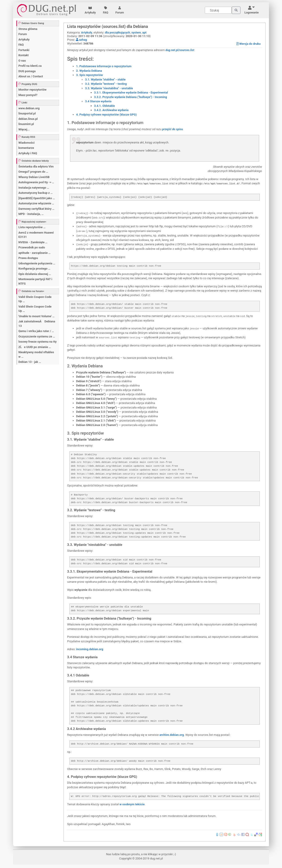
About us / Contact (31, 76)
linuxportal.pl (27, 113)
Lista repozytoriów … (32, 227)
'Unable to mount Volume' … (36, 316)
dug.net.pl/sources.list (180, 50)
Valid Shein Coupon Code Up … (35, 299)
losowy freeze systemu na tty (37, 342)
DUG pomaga (27, 71)
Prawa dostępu (28, 258)
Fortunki (24, 50)
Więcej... (24, 129)
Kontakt (23, 55)
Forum (120, 10)
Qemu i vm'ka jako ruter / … (36, 331)
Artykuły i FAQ (28, 153)
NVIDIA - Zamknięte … (33, 242)
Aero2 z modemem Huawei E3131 (36, 235)
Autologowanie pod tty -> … (36, 182)
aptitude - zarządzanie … (34, 253)
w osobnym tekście (132, 804)
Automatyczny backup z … (35, 193)
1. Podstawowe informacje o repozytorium (104, 66)
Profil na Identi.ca (30, 66)
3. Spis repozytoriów (89, 75)
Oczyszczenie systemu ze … (37, 336)
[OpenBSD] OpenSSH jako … (37, 198)
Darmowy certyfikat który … (36, 209)
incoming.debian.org (90, 649)
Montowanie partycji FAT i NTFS (35, 281)
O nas (22, 61)
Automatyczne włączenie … (36, 203)
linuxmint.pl (26, 124)
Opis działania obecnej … (35, 274)
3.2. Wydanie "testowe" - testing (106, 84)
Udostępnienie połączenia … (37, 263)
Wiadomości (26, 143)
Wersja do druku (249, 44)
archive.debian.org (172, 735)
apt (144, 32)
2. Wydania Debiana (89, 71)
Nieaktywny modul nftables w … (36, 354)
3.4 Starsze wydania (98, 101)
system (136, 32)
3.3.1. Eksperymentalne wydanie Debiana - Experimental (131, 93)
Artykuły (90, 10)
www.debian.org (29, 108)
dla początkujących (117, 32)
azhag (81, 40)
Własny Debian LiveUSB (34, 177)
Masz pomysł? (28, 95)
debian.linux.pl (28, 119)
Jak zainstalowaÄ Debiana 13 (37, 324)
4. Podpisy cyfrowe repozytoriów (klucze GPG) (106, 115)
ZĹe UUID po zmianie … (35, 347)
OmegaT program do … (33, 172)
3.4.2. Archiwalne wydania (111, 110)
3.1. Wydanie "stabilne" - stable (105, 79)
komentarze (26, 148)
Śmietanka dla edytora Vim (36, 166)
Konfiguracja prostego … (34, 269)
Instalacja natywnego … (34, 188)
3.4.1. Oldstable (104, 106)
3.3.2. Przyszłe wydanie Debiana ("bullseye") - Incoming (131, 97)
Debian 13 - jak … (30, 362)
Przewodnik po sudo (32, 247)
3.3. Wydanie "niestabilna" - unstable (109, 88)
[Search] (218, 10)
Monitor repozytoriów (32, 90)
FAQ (106, 10)
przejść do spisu (172, 129)
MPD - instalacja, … (31, 214)
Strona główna (28, 29)
